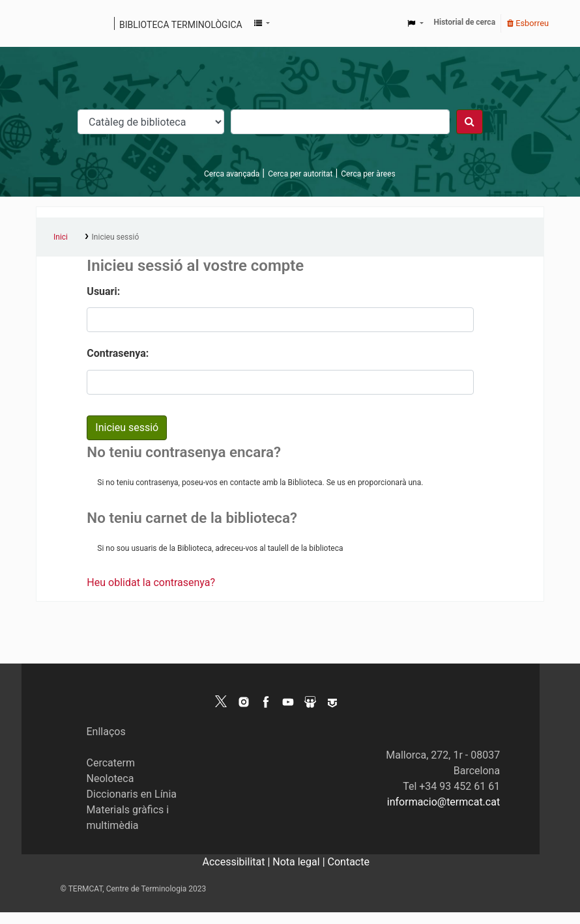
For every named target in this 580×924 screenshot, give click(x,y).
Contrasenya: (118, 353)
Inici (61, 237)
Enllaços (106, 732)
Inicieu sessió (116, 237)
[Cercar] (470, 122)
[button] (262, 23)
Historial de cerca (465, 22)
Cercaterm (111, 763)
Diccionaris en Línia (132, 794)
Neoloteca (110, 778)
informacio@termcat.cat (443, 802)
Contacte (349, 862)
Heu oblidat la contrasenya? (151, 582)
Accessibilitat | (238, 862)
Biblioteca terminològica (181, 25)
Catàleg (51, 23)
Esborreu (528, 23)
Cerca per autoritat (300, 174)
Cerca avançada (232, 174)
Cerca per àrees (368, 174)
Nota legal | (300, 862)
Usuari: (103, 291)
